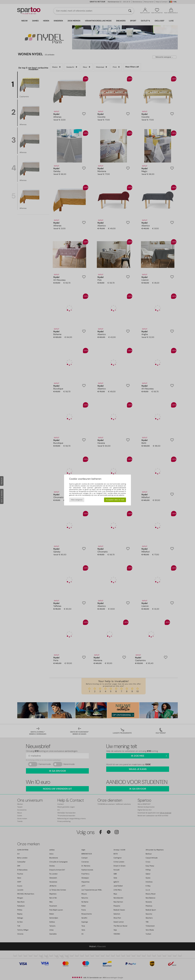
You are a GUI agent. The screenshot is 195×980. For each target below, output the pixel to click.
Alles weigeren (77, 500)
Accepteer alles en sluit (115, 500)
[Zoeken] (130, 11)
